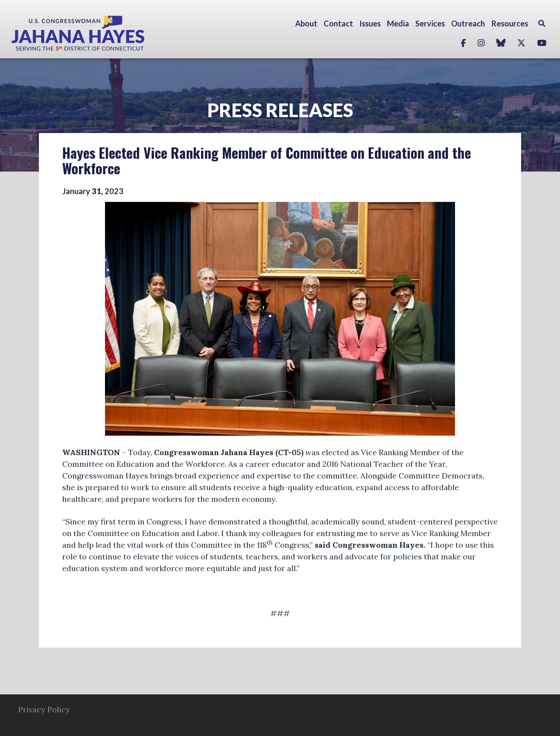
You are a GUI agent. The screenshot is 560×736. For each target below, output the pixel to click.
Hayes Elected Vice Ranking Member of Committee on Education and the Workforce (267, 160)
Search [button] (542, 23)
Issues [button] (370, 23)
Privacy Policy (44, 709)
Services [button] (430, 23)
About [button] (306, 23)
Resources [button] (510, 23)
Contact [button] (338, 23)
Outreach (468, 23)
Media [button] (398, 23)
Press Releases (280, 110)
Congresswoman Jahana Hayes (105, 33)
